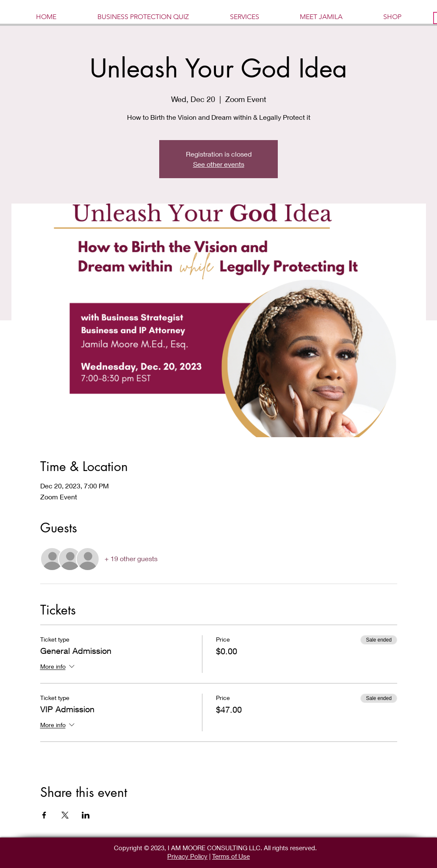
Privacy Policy (187, 856)
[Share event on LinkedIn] (86, 815)
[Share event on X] (65, 815)
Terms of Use (231, 856)
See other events (219, 164)
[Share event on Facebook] (44, 815)
